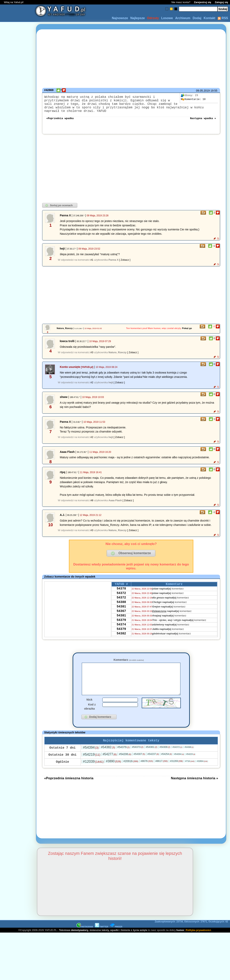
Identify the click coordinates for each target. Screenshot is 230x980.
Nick (89, 710)
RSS (223, 18)
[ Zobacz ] (125, 264)
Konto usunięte (70, 372)
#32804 (202, 773)
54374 (121, 637)
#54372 (177, 758)
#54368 (189, 758)
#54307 (139, 765)
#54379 (123, 758)
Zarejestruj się (202, 2)
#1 (92, 264)
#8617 (161, 772)
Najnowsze (120, 18)
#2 (92, 387)
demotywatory (80, 941)
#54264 (179, 765)
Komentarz (129, 664)
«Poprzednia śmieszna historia (69, 789)
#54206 (125, 765)
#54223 (191, 766)
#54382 (108, 758)
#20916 (131, 772)
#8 (92, 505)
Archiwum (183, 18)
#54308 (165, 758)
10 (193, 99)
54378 (121, 595)
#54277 (110, 766)
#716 (190, 772)
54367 (121, 621)
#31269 (176, 772)
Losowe (167, 18)
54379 (121, 631)
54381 (121, 616)
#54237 (153, 765)
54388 (121, 610)
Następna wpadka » (203, 123)
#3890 (113, 773)
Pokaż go (187, 333)
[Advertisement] (17, 490)
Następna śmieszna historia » (194, 789)
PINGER (116, 938)
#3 (92, 357)
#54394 (91, 759)
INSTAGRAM (85, 938)
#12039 (93, 773)
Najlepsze (137, 18)
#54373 (138, 758)
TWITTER (102, 938)
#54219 (92, 766)
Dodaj (197, 18)
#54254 (167, 765)
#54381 (152, 758)
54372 (121, 600)
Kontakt (209, 18)
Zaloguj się (221, 2)
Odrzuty (153, 18)
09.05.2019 (203, 91)
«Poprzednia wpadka (60, 123)
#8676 (147, 772)
